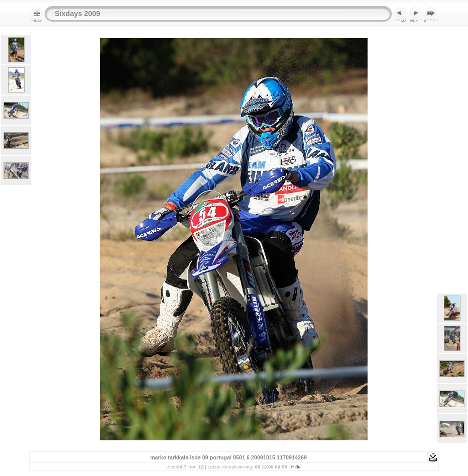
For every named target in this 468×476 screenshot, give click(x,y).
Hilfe (296, 467)
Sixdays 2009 (77, 14)
